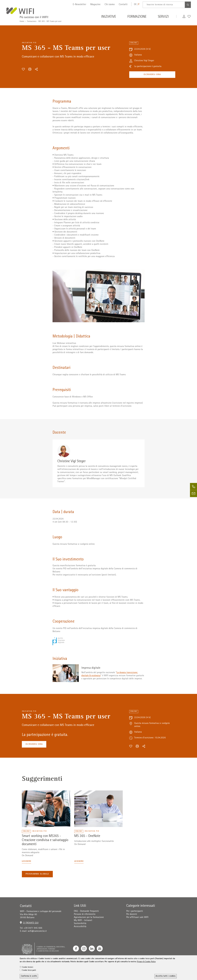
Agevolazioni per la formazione (89, 917)
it (139, 5)
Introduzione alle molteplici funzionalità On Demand (94, 843)
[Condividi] (36, 69)
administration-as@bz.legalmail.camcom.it (167, 963)
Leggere (27, 861)
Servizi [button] (163, 17)
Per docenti (132, 914)
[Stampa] (30, 69)
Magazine (95, 5)
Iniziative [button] (109, 17)
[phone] (193, 486)
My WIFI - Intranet (83, 921)
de (135, 5)
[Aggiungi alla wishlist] (23, 69)
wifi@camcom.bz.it (37, 931)
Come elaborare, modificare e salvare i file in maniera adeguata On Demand (43, 853)
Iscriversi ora (152, 75)
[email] (193, 494)
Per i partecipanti (135, 911)
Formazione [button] (137, 17)
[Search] (188, 5)
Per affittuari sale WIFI (137, 917)
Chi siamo (110, 5)
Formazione (32, 22)
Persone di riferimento (85, 914)
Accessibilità (80, 927)
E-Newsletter (79, 5)
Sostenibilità (80, 924)
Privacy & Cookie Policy (146, 974)
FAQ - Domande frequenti (86, 911)
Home (22, 22)
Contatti (123, 5)
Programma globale (37, 874)
